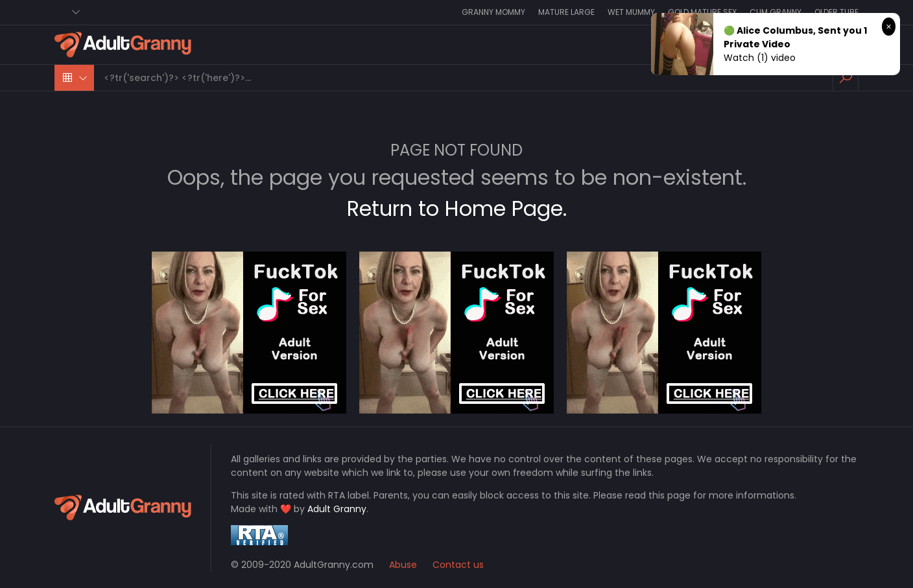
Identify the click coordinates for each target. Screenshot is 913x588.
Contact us (458, 565)
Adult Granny (337, 509)
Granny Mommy (493, 12)
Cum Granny (776, 12)
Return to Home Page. (457, 208)
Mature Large (566, 12)
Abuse (403, 565)
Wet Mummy (631, 12)
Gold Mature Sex (702, 12)
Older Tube (836, 12)
